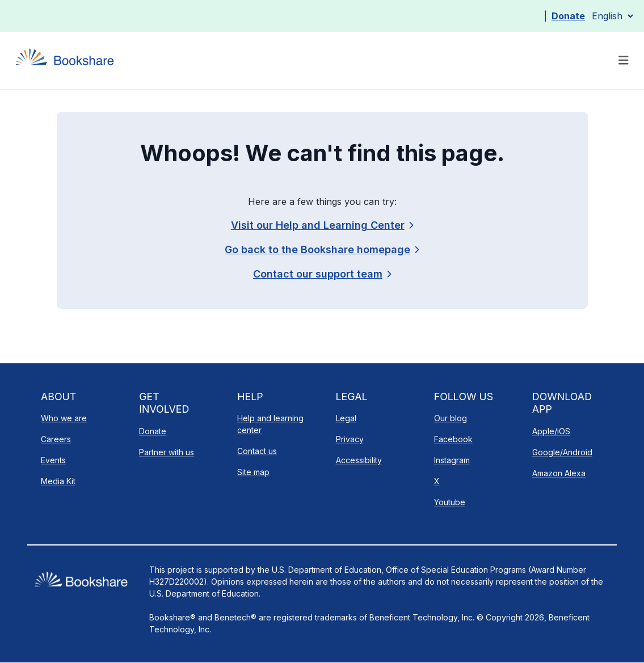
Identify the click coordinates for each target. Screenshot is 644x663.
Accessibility (359, 460)
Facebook (453, 439)
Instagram (452, 460)
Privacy (350, 439)
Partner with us (167, 452)
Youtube (450, 502)
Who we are (64, 418)
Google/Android (562, 452)
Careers (56, 439)
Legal (346, 418)
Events (53, 460)
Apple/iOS (551, 431)
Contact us (257, 451)
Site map (253, 472)
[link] (322, 274)
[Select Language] (612, 16)
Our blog (451, 418)
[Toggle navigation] (624, 60)
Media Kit (58, 481)
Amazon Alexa (559, 473)
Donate (568, 16)
